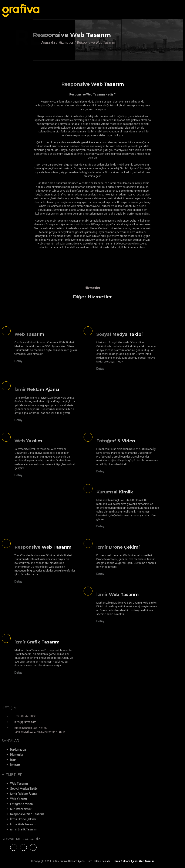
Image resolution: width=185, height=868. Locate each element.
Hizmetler (66, 43)
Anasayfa (48, 43)
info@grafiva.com (25, 722)
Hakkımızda (18, 750)
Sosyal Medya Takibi (24, 789)
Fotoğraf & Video (21, 804)
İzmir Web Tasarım (23, 824)
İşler (13, 760)
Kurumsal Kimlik (21, 809)
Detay (18, 361)
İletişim (15, 765)
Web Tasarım (19, 784)
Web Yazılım (18, 799)
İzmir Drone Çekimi (23, 819)
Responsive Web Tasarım (27, 814)
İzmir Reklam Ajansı (24, 794)
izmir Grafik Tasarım (24, 829)
